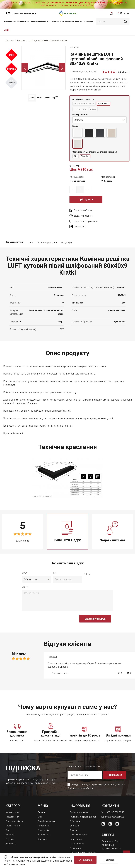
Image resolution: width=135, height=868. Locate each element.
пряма (95, 110)
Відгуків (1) (66, 233)
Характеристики (15, 233)
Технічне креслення (47, 233)
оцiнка (87, 565)
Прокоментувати (60, 664)
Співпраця (75, 814)
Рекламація (76, 840)
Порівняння (44, 816)
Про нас (42, 803)
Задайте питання (113, 211)
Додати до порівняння (86, 217)
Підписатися (115, 765)
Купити (89, 200)
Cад (62, 21)
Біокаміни (69, 21)
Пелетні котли (53, 21)
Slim (76, 157)
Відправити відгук (95, 609)
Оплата (73, 822)
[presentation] (42, 611)
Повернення (76, 831)
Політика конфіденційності (81, 779)
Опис (30, 233)
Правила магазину (80, 803)
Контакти (43, 829)
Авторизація (44, 824)
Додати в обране (83, 211)
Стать (25, 564)
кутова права (81, 110)
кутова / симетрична (85, 104)
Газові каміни (23, 21)
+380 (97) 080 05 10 (116, 803)
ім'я (55, 564)
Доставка (75, 818)
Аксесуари (88, 21)
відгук (25, 577)
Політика (109, 860)
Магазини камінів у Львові (80, 845)
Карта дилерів (77, 835)
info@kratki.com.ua (115, 807)
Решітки (79, 21)
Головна (10, 41)
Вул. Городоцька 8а (112, 838)
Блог (40, 807)
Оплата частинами (79, 827)
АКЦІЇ (7, 30)
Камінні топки (10, 21)
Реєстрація (44, 820)
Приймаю (87, 860)
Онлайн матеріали (47, 811)
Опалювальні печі (38, 21)
